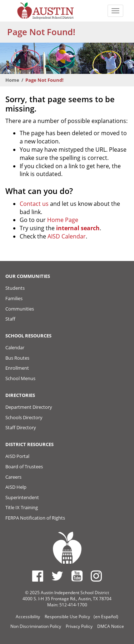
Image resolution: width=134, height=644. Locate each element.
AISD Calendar (67, 236)
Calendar (15, 347)
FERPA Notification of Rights (35, 518)
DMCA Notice (111, 626)
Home (12, 80)
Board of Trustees (24, 467)
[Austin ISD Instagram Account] (96, 576)
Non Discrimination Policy (36, 626)
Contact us (34, 204)
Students (15, 288)
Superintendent (22, 497)
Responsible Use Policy (67, 617)
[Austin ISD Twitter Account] (57, 576)
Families (14, 298)
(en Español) (106, 617)
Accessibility (28, 617)
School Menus (20, 378)
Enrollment (17, 368)
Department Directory (29, 407)
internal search (78, 228)
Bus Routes (17, 358)
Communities (20, 309)
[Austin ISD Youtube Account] (77, 576)
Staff (10, 319)
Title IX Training (22, 507)
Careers (13, 477)
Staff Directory (21, 427)
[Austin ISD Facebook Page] (38, 576)
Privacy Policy (79, 626)
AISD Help (16, 487)
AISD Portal (17, 456)
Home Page (63, 220)
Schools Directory (24, 417)
